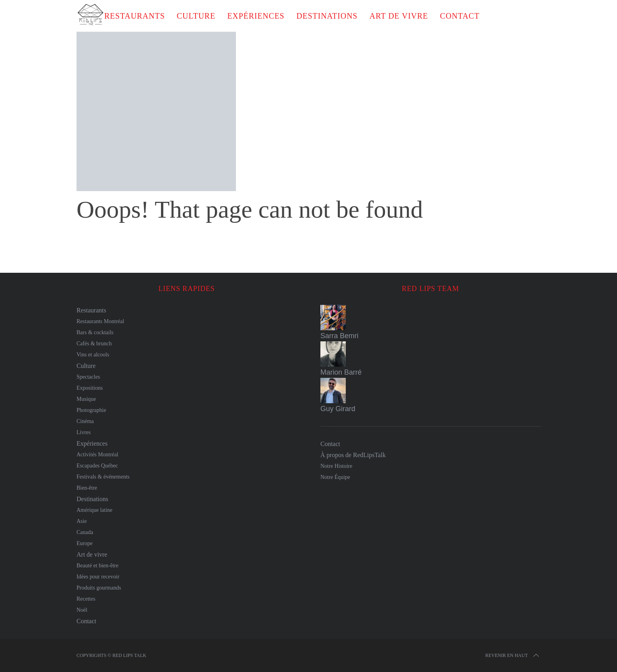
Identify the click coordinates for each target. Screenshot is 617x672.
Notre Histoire (336, 466)
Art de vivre (399, 16)
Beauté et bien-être (98, 566)
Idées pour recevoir (98, 577)
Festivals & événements (103, 477)
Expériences (256, 16)
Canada (85, 532)
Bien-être (87, 488)
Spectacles (88, 377)
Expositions (90, 388)
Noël (82, 610)
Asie (82, 521)
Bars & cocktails (95, 332)
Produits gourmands (99, 588)
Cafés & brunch (94, 344)
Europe (84, 543)
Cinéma (85, 421)
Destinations (327, 16)
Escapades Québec (97, 466)
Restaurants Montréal (100, 321)
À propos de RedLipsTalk (353, 455)
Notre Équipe (335, 477)
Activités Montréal (97, 455)
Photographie (91, 410)
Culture (196, 16)
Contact (460, 16)
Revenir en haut (513, 655)
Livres (84, 432)
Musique (86, 399)
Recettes (86, 599)
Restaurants (135, 16)
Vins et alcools (93, 355)
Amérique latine (95, 510)
